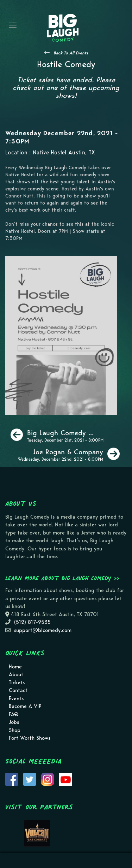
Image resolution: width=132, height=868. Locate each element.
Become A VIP (25, 706)
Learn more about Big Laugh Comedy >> (62, 578)
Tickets (17, 683)
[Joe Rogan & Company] (69, 454)
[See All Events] (66, 53)
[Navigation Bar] (13, 25)
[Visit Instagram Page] (48, 779)
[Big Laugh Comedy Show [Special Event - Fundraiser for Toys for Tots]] (57, 435)
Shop (15, 730)
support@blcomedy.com (43, 630)
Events (16, 698)
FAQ (14, 714)
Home (15, 667)
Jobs (14, 722)
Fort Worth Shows (30, 738)
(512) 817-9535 (32, 622)
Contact (18, 690)
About (16, 674)
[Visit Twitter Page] (30, 779)
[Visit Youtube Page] (65, 779)
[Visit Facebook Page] (12, 779)
